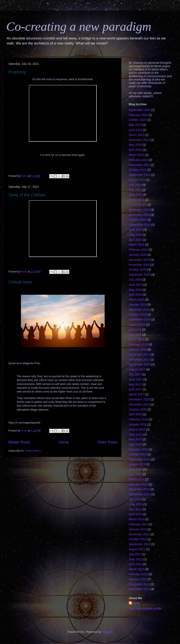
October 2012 (138, 539)
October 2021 (138, 170)
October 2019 (138, 270)
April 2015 (135, 444)
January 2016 (138, 424)
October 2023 (138, 120)
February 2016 (138, 419)
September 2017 (140, 364)
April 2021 (135, 195)
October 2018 (138, 314)
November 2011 (139, 589)
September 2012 (140, 544)
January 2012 (138, 579)
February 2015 (138, 449)
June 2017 (136, 379)
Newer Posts (19, 442)
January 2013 (138, 529)
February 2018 (138, 344)
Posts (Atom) (33, 451)
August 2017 (137, 369)
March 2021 (136, 200)
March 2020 (136, 245)
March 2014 (136, 479)
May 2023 (135, 125)
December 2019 (139, 260)
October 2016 (138, 409)
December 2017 (139, 355)
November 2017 (139, 360)
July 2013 (135, 499)
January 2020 (138, 255)
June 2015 (136, 434)
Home (64, 442)
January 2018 (138, 349)
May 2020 (135, 235)
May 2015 (135, 439)
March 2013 (136, 519)
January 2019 (138, 305)
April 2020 (135, 240)
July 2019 (135, 280)
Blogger (107, 632)
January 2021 (138, 205)
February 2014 (138, 484)
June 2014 (136, 469)
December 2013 (139, 489)
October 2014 (138, 454)
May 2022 (135, 145)
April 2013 (135, 514)
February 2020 (138, 250)
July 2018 (135, 330)
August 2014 (137, 464)
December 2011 (139, 584)
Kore (136, 603)
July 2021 (135, 185)
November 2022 (139, 140)
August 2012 (137, 549)
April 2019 (135, 295)
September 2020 (140, 225)
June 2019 (136, 285)
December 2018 (139, 310)
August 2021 (137, 180)
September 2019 (140, 275)
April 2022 (135, 150)
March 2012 (136, 569)
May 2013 (135, 509)
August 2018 (137, 325)
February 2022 (138, 160)
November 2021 (139, 165)
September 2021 (140, 175)
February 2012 (138, 574)
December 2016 (139, 399)
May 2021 (135, 190)
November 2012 (139, 534)
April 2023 (135, 130)
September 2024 (140, 110)
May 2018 (135, 335)
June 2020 (136, 230)
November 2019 (139, 265)
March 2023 (136, 135)
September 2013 (140, 494)
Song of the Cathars (27, 195)
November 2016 (139, 404)
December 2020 (139, 210)
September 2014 (140, 459)
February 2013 (138, 524)
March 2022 (136, 155)
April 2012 (135, 564)
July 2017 (135, 374)
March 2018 (136, 339)
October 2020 (138, 220)
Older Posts (107, 442)
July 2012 (135, 554)
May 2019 (135, 290)
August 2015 (137, 429)
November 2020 (139, 215)
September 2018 (140, 319)
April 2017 (135, 389)
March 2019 (136, 300)
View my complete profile (145, 609)
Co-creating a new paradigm (79, 26)
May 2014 (135, 474)
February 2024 (138, 115)
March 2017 (136, 394)
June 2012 (136, 559)
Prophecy (17, 72)
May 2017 (135, 385)
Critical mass (20, 282)
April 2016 (135, 414)
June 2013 (136, 504)
